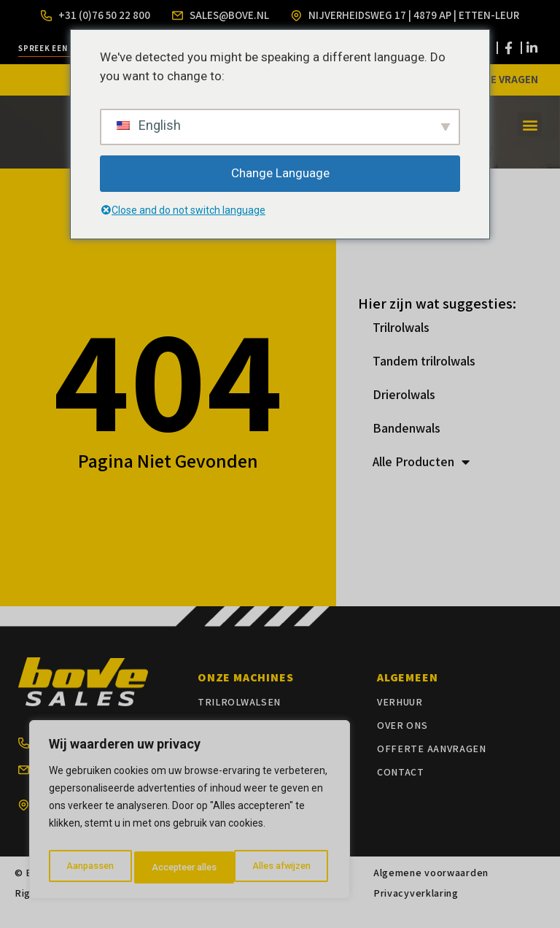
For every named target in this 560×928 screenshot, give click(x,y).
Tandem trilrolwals (424, 378)
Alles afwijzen (179, 867)
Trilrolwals (401, 345)
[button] (530, 143)
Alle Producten (421, 479)
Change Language (280, 173)
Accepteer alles (281, 867)
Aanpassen (88, 867)
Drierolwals (404, 412)
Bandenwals (407, 445)
